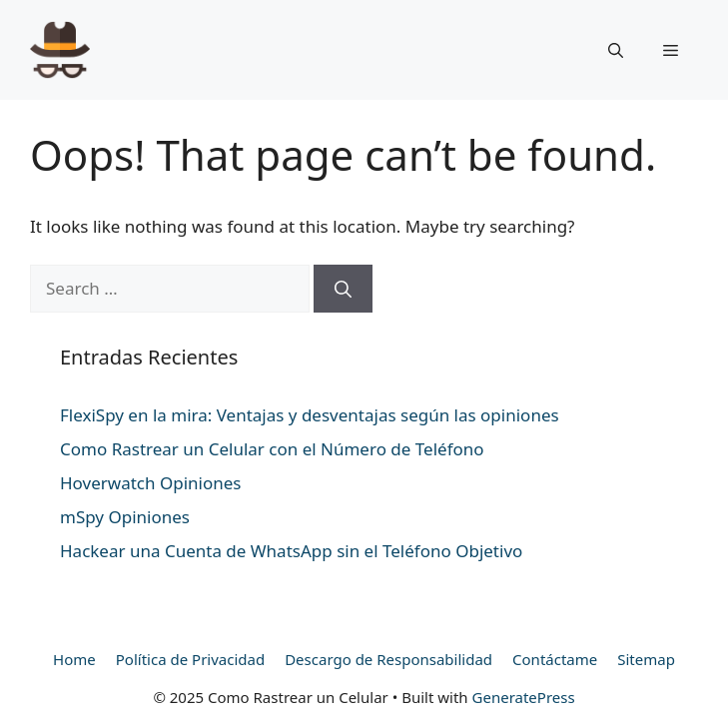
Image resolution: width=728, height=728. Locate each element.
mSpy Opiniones (125, 517)
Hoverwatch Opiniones (150, 483)
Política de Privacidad (190, 659)
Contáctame (555, 659)
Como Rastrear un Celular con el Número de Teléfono (272, 449)
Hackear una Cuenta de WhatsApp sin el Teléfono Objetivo (291, 551)
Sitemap (646, 659)
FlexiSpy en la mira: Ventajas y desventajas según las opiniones (310, 415)
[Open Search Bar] (616, 50)
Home (74, 659)
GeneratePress (524, 697)
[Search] (343, 289)
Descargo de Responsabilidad (388, 659)
